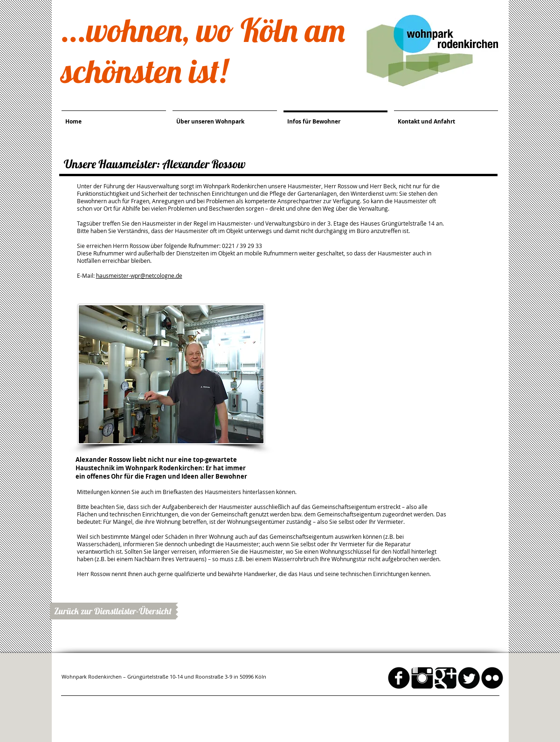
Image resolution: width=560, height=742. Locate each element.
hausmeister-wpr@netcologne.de (139, 275)
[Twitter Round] (469, 678)
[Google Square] (446, 678)
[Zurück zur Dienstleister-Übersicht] (113, 611)
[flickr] (492, 678)
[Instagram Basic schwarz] (422, 678)
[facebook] (399, 678)
